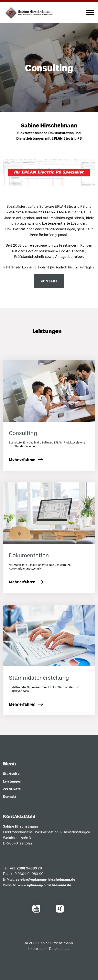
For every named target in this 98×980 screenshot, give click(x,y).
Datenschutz (59, 949)
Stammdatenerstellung (39, 677)
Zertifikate (12, 789)
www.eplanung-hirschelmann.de (45, 885)
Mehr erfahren (22, 459)
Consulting (49, 67)
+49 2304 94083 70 (26, 868)
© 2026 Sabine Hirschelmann (49, 943)
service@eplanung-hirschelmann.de (45, 879)
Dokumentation (29, 555)
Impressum (37, 949)
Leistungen (47, 331)
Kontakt (49, 281)
